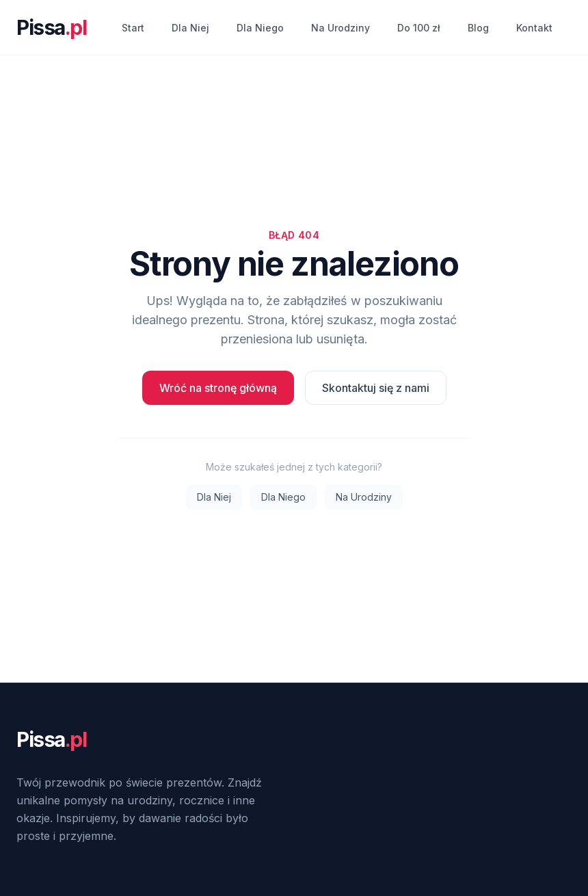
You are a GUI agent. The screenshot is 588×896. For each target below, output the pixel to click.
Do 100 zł (419, 28)
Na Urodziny (340, 28)
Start (133, 28)
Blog (478, 28)
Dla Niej (190, 28)
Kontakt (534, 28)
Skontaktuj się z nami (376, 388)
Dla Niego (260, 28)
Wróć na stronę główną (218, 388)
